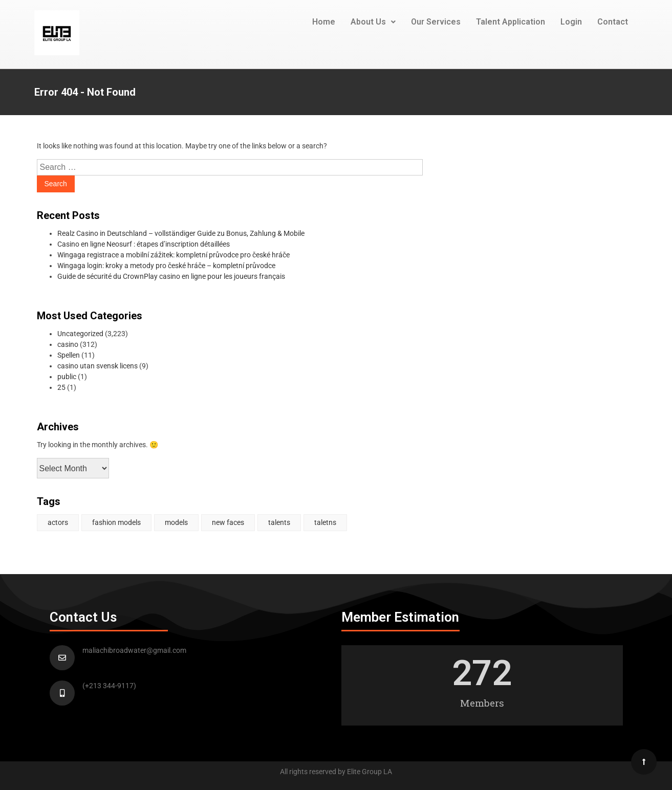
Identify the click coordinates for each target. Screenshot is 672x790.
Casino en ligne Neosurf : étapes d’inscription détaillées (144, 244)
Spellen (69, 355)
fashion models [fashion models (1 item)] (116, 522)
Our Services (436, 22)
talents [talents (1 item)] (279, 522)
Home (324, 22)
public (67, 377)
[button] (373, 22)
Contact (613, 22)
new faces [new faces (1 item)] (228, 522)
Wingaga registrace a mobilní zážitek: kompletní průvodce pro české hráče (174, 255)
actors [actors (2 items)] (58, 522)
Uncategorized (80, 334)
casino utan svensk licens (97, 366)
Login (571, 22)
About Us (373, 22)
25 (61, 387)
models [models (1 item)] (176, 522)
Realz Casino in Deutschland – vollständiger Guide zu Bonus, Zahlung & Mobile (181, 233)
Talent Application (511, 22)
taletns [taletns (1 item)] (325, 522)
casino (68, 344)
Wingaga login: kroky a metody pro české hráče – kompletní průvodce (166, 266)
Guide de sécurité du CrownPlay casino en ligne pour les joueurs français (171, 276)
